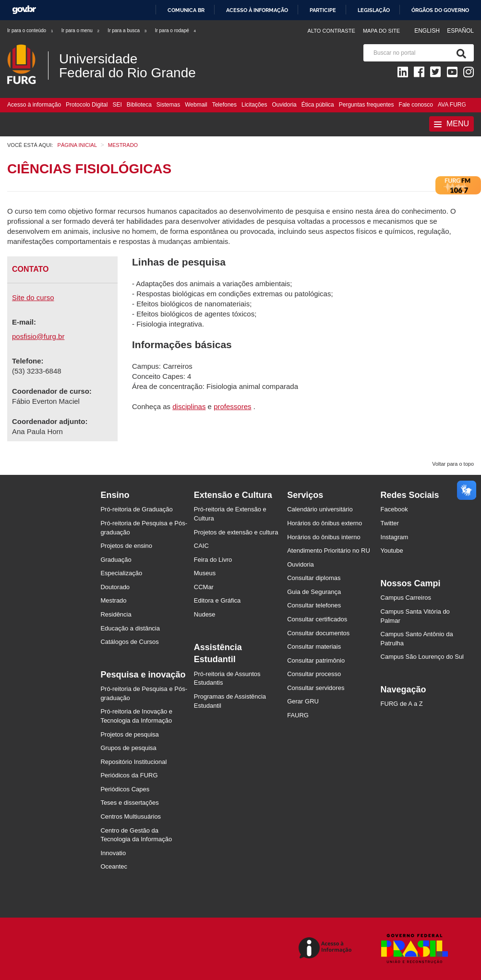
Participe (323, 10)
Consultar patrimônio (316, 660)
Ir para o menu (81, 30)
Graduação (116, 560)
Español (460, 31)
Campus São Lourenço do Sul (422, 657)
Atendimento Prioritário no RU (329, 550)
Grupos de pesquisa (128, 748)
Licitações (254, 105)
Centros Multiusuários (131, 817)
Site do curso (33, 297)
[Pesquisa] (459, 53)
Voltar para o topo (453, 464)
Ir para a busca (127, 30)
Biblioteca (139, 105)
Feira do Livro (213, 560)
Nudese (205, 614)
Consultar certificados (317, 619)
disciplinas (189, 406)
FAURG (298, 715)
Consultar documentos (318, 633)
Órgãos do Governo (440, 10)
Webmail (196, 105)
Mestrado (113, 600)
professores (232, 406)
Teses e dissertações (129, 803)
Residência (116, 614)
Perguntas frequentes (367, 105)
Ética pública (318, 105)
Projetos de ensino (126, 546)
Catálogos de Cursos (129, 642)
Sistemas (168, 105)
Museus (205, 573)
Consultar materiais (314, 647)
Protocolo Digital (87, 105)
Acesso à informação (257, 10)
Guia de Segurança (314, 592)
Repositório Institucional (133, 762)
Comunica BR (186, 10)
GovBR (24, 10)
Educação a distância (130, 628)
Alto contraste (331, 31)
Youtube (392, 550)
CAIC (201, 546)
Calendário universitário (320, 509)
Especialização (121, 573)
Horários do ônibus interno (324, 537)
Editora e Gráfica (217, 600)
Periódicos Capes (125, 789)
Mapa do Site (381, 31)
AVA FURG (452, 105)
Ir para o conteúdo (30, 30)
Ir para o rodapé (176, 30)
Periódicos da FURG (129, 775)
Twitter (390, 523)
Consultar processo (314, 674)
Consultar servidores (316, 688)
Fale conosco (416, 105)
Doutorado (115, 587)
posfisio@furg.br (38, 336)
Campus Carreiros (406, 598)
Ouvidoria (284, 105)
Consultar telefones (314, 605)
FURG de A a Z (402, 704)
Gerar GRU (303, 701)
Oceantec (114, 866)
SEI (117, 105)
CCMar (204, 587)
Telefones (224, 105)
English (428, 31)
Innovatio (113, 853)
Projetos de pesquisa (129, 734)
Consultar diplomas (314, 578)
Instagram (395, 537)
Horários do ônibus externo (325, 523)
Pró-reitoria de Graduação (136, 509)
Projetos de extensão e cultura (236, 532)
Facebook (394, 509)
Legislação (374, 10)
